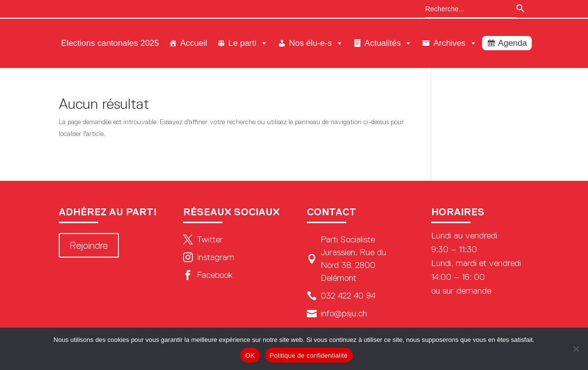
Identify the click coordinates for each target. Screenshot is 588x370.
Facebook (208, 275)
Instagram (209, 257)
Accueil (194, 43)
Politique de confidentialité (309, 355)
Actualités (388, 43)
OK (250, 355)
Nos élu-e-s (316, 43)
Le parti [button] (248, 43)
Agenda (513, 43)
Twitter (203, 239)
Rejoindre (89, 245)
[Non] (576, 349)
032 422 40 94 (341, 296)
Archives (455, 43)
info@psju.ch (337, 313)
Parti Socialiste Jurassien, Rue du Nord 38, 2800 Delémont (347, 259)
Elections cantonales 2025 (110, 43)
